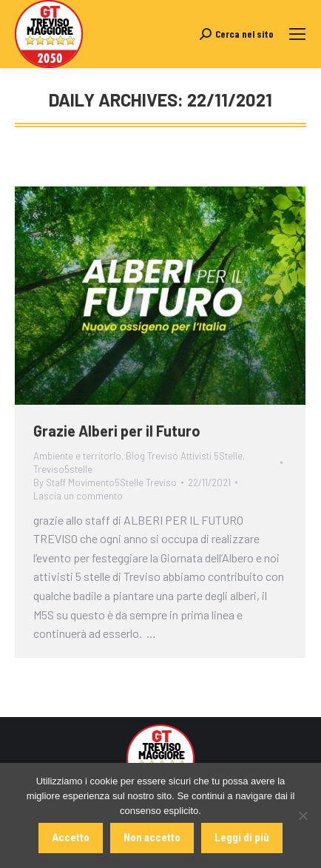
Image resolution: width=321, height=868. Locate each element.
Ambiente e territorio (77, 456)
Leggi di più (242, 838)
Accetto (71, 838)
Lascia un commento (78, 496)
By (105, 482)
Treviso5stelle (63, 469)
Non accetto (152, 838)
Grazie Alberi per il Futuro (117, 431)
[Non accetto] (303, 815)
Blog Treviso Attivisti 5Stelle (184, 456)
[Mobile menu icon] (297, 34)
